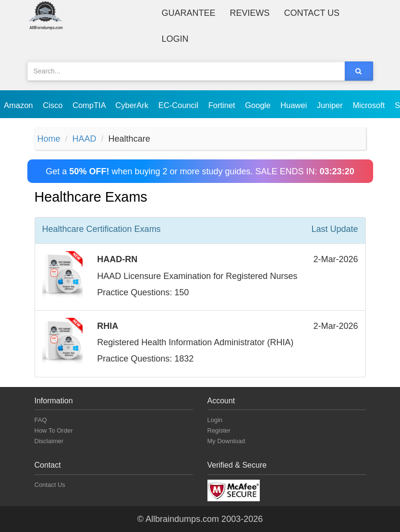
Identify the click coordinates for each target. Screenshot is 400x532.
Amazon (19, 105)
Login (175, 39)
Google (259, 105)
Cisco (54, 105)
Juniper (331, 105)
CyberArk (133, 105)
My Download (226, 441)
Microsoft (370, 105)
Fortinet (223, 105)
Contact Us (312, 13)
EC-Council (180, 105)
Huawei (295, 105)
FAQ (41, 420)
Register (219, 430)
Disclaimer (49, 441)
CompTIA (90, 105)
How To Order (54, 430)
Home (49, 139)
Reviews (250, 13)
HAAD (85, 139)
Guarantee (189, 13)
